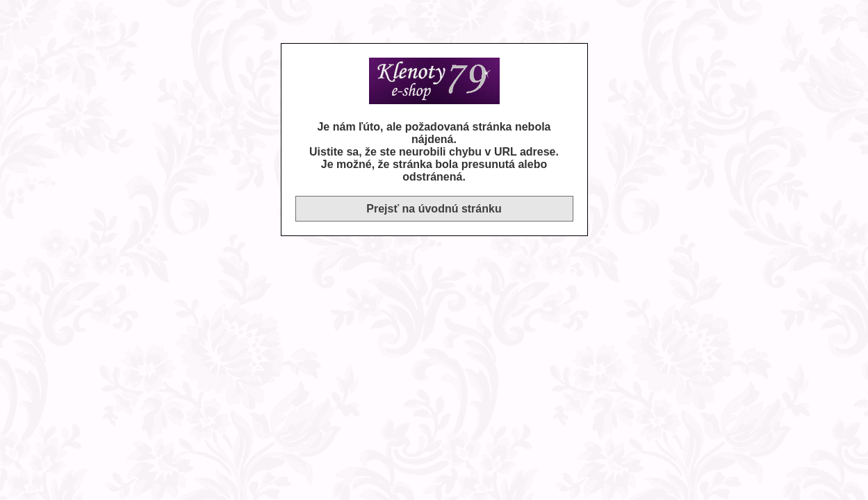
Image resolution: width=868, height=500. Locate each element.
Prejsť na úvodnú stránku (434, 209)
